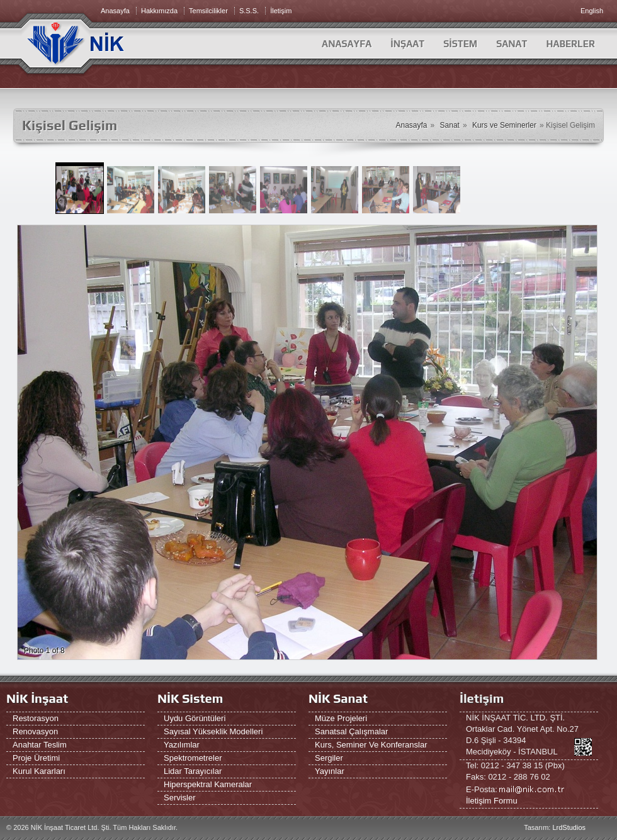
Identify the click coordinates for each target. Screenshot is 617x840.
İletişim (281, 11)
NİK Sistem (190, 698)
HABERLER (570, 44)
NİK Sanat (338, 698)
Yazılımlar (182, 745)
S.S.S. (249, 11)
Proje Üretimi (36, 758)
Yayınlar (330, 771)
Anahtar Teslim (40, 745)
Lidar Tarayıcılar (193, 771)
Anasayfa (347, 44)
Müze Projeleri (341, 718)
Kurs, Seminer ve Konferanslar (371, 745)
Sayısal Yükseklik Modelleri (213, 731)
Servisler (180, 798)
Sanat (450, 125)
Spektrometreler (193, 758)
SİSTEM (460, 44)
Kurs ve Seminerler (504, 125)
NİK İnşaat (37, 698)
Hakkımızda (159, 11)
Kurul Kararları (39, 771)
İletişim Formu (492, 801)
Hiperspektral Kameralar (208, 784)
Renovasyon (35, 731)
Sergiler (329, 758)
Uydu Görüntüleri (195, 718)
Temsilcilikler (208, 11)
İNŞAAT (407, 44)
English (592, 11)
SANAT (512, 44)
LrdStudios (569, 827)
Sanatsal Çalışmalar (351, 731)
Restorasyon (36, 718)
